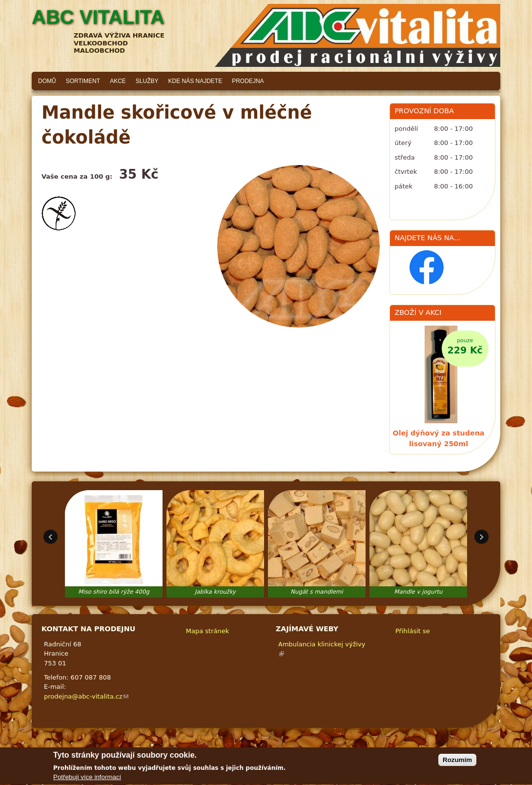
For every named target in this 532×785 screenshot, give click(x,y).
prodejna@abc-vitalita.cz (86, 696)
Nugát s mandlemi (317, 592)
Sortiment (83, 81)
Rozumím (457, 763)
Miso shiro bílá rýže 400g (114, 592)
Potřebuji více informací (87, 780)
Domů (47, 81)
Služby (147, 81)
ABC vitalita (98, 17)
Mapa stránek (207, 631)
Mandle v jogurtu (419, 592)
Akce (118, 81)
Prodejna (248, 81)
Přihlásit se (413, 631)
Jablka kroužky (215, 592)
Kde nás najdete (195, 81)
